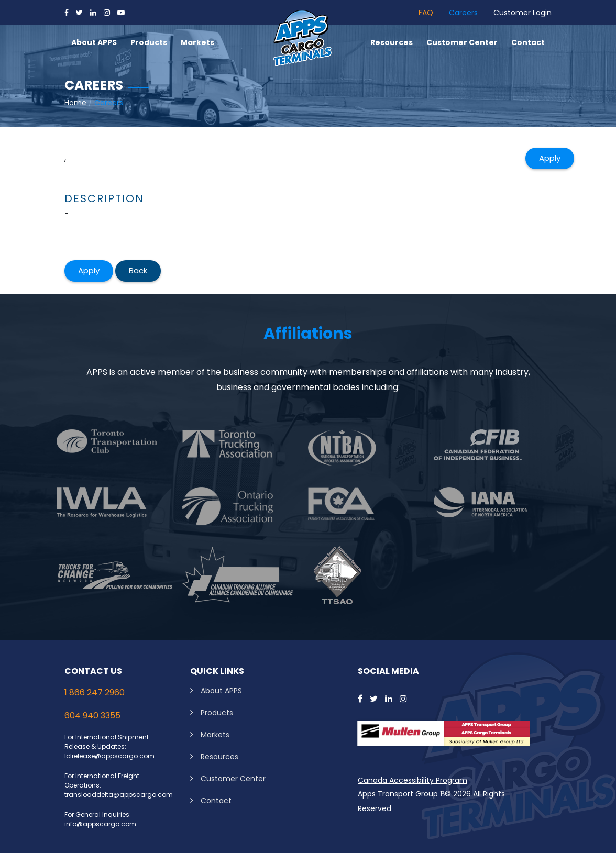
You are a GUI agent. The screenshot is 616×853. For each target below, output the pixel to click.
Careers (463, 13)
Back (138, 270)
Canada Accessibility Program (412, 780)
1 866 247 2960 (95, 693)
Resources (219, 757)
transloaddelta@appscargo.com (119, 795)
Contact (216, 801)
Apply (550, 158)
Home (75, 103)
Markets (215, 735)
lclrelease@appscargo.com (109, 756)
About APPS (221, 691)
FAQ (426, 13)
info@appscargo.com (100, 824)
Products (217, 713)
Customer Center (233, 779)
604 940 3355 (92, 716)
